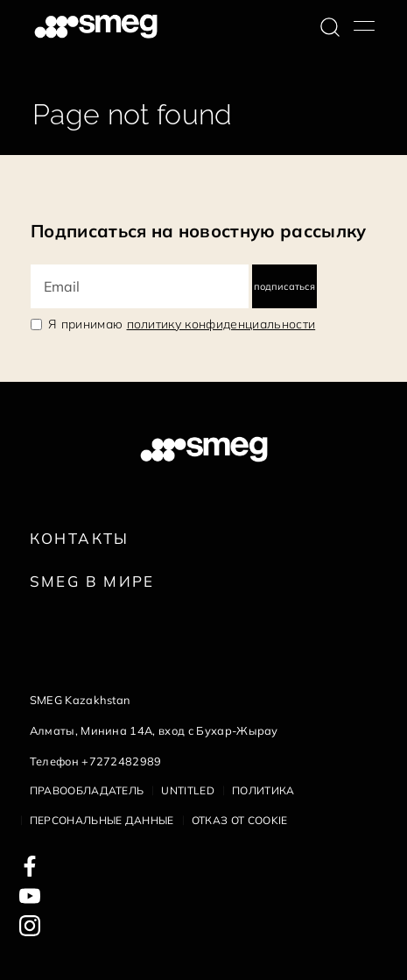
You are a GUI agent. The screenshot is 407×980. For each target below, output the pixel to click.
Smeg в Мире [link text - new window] (92, 581)
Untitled (188, 790)
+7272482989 (122, 761)
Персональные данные (102, 820)
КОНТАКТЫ (80, 538)
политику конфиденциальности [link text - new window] (221, 324)
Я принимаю (182, 324)
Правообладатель (87, 790)
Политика (263, 790)
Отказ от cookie (240, 820)
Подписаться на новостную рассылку (199, 231)
